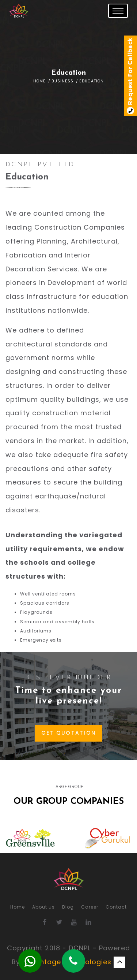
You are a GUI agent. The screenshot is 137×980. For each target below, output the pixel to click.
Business (62, 81)
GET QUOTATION (69, 733)
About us (43, 907)
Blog (68, 907)
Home (39, 81)
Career (90, 907)
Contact (116, 907)
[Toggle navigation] (118, 11)
